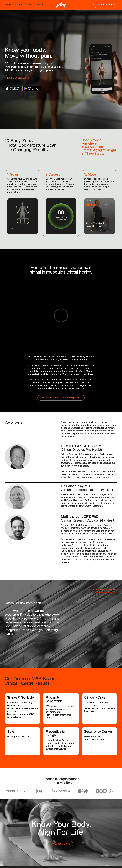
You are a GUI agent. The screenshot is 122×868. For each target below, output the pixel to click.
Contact (40, 5)
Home (8, 5)
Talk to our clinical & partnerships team (61, 398)
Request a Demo (105, 5)
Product (19, 5)
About (29, 5)
